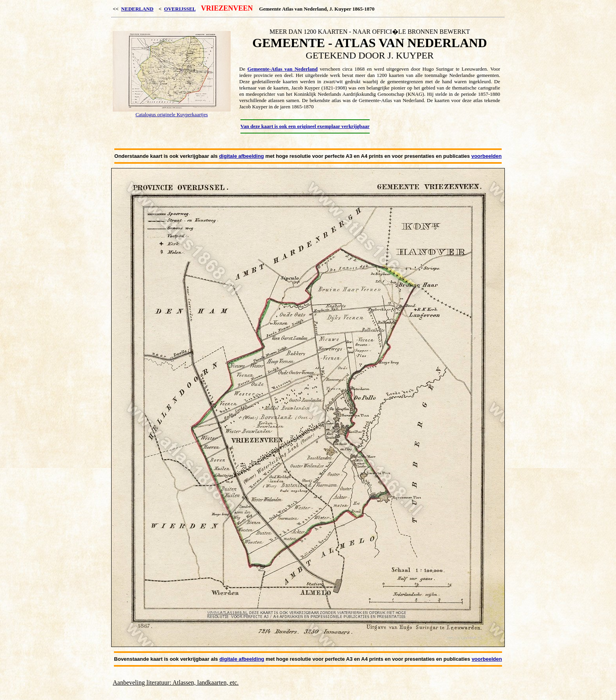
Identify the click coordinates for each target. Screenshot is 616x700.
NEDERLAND (137, 9)
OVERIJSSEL (180, 9)
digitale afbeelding (242, 156)
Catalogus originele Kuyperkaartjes (172, 114)
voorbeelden (487, 156)
